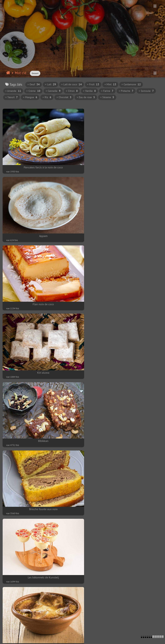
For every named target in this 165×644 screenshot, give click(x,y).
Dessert (35, 73)
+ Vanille (89, 91)
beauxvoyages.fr (89, 638)
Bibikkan (41, 296)
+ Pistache (126, 91)
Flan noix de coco (41, 230)
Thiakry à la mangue (124, 557)
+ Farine (107, 91)
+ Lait (50, 84)
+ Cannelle (53, 91)
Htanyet (124, 623)
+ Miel (110, 84)
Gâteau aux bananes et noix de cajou (124, 492)
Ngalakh (41, 492)
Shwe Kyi (41, 623)
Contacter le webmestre (44, 638)
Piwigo (24, 638)
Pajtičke (41, 427)
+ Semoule (146, 91)
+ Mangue (30, 97)
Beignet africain (124, 427)
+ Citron (72, 91)
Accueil (8, 73)
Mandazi (41, 557)
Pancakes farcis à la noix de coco (41, 165)
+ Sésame (107, 97)
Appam (124, 165)
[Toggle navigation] (155, 6)
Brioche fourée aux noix (124, 296)
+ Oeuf (34, 84)
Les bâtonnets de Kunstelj (41, 361)
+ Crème (33, 91)
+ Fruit (93, 84)
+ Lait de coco (72, 84)
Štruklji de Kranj (124, 361)
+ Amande (13, 91)
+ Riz (47, 97)
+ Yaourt (11, 97)
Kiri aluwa (124, 231)
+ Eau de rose (86, 97)
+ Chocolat (64, 97)
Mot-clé (21, 73)
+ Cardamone (131, 84)
